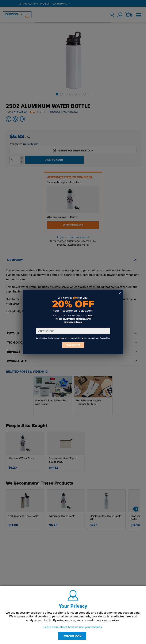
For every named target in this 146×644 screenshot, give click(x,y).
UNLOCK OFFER (73, 345)
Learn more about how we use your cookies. (73, 627)
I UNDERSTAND (72, 636)
